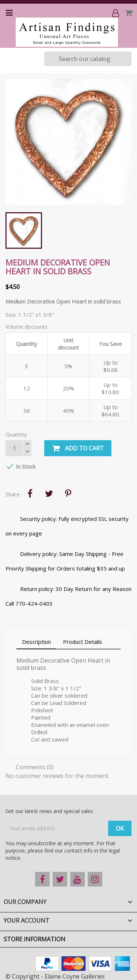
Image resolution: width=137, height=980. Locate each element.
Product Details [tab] (82, 642)
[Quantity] (14, 448)
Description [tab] (36, 642)
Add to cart (78, 449)
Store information (35, 939)
